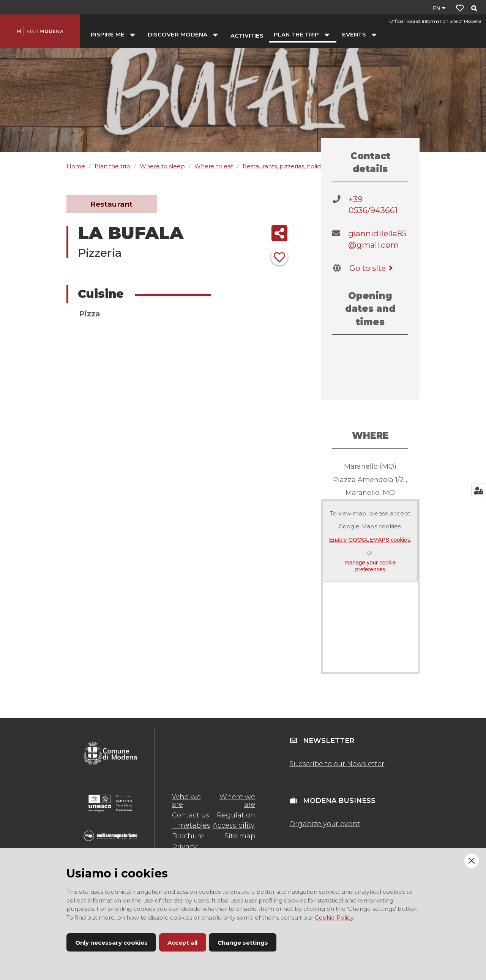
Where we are (237, 801)
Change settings (243, 943)
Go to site (372, 268)
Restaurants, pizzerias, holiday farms (294, 166)
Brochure (188, 836)
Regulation (236, 815)
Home (76, 166)
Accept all (182, 943)
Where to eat (214, 166)
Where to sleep (162, 166)
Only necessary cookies (111, 943)
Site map (240, 836)
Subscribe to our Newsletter (337, 764)
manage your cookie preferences (370, 566)
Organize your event (325, 824)
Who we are (186, 801)
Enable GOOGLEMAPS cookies (370, 540)
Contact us (191, 815)
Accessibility (234, 825)
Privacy (185, 847)
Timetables (191, 825)
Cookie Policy (334, 918)
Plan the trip (112, 166)
